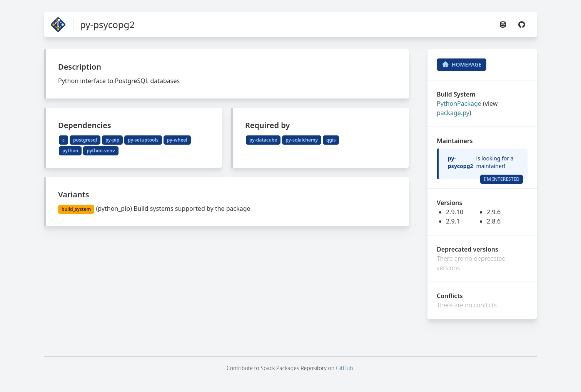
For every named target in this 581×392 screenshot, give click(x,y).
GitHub (345, 368)
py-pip (112, 140)
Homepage (462, 65)
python (70, 151)
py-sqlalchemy (302, 140)
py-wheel (177, 140)
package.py (453, 113)
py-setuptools (143, 140)
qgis (331, 140)
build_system (76, 209)
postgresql (85, 140)
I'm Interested (502, 179)
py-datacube (263, 140)
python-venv (101, 151)
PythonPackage (459, 103)
